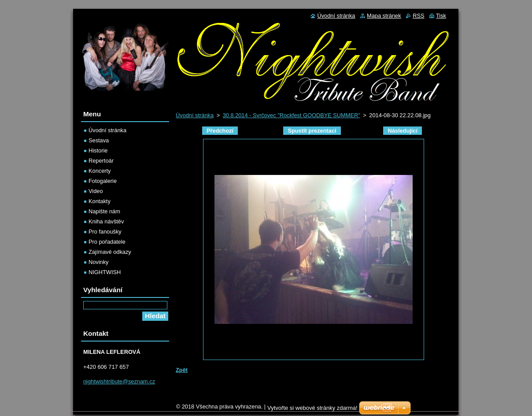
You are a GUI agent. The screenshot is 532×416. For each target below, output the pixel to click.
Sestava (99, 140)
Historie (98, 150)
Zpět (182, 370)
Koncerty (100, 171)
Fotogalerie (103, 181)
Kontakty (100, 201)
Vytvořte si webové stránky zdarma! (312, 410)
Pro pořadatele (107, 242)
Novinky (99, 262)
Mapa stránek (384, 16)
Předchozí (220, 131)
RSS (418, 16)
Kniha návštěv (106, 221)
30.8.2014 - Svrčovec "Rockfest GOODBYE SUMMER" (292, 115)
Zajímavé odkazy (110, 252)
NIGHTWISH (105, 272)
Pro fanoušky (105, 232)
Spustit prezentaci (312, 131)
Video (96, 191)
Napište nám (104, 211)
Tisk (441, 16)
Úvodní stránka (195, 115)
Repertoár (101, 161)
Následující (403, 131)
